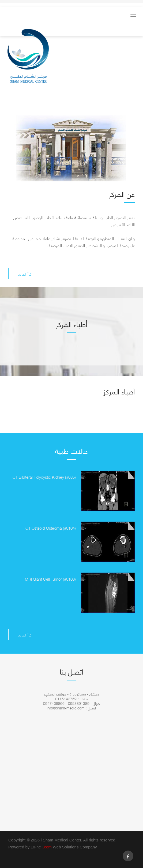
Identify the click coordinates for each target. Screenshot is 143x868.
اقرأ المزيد (25, 274)
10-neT (42, 847)
